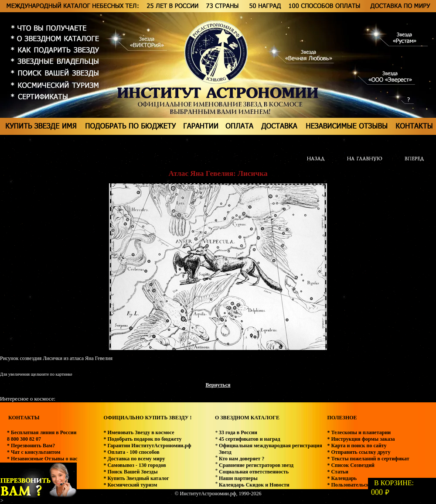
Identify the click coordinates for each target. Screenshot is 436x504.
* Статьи (337, 472)
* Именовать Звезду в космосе (139, 432)
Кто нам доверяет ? (242, 459)
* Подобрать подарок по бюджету (142, 439)
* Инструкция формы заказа (361, 439)
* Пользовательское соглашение (365, 485)
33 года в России (238, 432)
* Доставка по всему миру (134, 459)
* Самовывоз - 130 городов (135, 465)
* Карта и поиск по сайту (357, 446)
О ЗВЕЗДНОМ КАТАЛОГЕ (247, 418)
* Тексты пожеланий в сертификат (368, 459)
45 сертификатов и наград (250, 439)
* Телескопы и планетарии (359, 432)
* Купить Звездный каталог (136, 478)
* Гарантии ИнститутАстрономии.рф (147, 446)
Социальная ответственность (254, 472)
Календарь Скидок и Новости (254, 485)
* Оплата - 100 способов (131, 452)
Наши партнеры (238, 478)
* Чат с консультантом (34, 452)
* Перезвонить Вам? (31, 446)
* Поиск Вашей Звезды (130, 472)
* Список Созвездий (351, 465)
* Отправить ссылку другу (359, 452)
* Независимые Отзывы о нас (42, 459)
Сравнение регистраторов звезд (256, 465)
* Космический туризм (130, 485)
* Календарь (342, 478)
